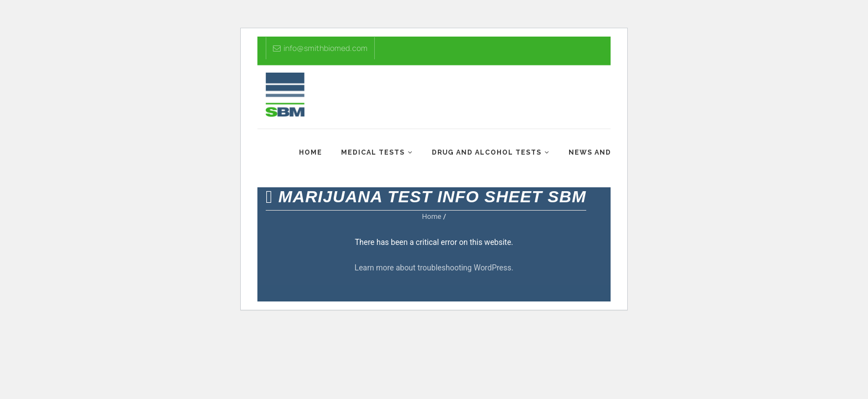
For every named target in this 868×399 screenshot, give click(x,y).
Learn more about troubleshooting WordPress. (434, 268)
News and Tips (600, 152)
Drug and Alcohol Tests (487, 152)
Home (311, 152)
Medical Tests (373, 152)
